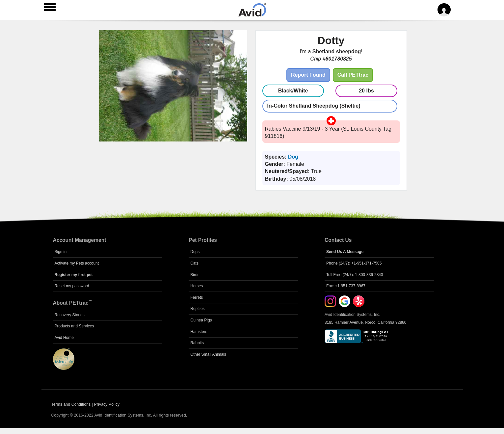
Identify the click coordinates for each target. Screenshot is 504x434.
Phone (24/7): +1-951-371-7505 (354, 263)
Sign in (61, 252)
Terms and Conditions (71, 404)
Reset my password (72, 286)
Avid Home (64, 338)
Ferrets (197, 297)
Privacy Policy (107, 404)
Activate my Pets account (77, 263)
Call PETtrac (353, 75)
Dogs (195, 252)
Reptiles (197, 309)
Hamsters (199, 332)
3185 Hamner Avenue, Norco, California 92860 (365, 322)
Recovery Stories (70, 315)
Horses (197, 286)
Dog (293, 157)
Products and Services (74, 326)
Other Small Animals (208, 354)
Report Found (308, 75)
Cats (194, 263)
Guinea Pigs (201, 320)
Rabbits (197, 343)
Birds (195, 275)
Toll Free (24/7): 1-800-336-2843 (355, 275)
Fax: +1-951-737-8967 (346, 286)
